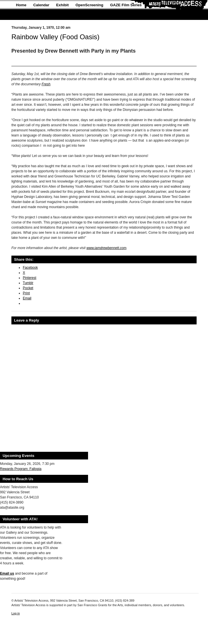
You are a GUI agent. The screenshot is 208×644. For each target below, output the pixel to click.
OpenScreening (89, 5)
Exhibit (62, 5)
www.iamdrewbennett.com (106, 248)
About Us (24, 15)
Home (21, 5)
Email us (7, 573)
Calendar (41, 5)
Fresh (46, 84)
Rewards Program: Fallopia (21, 469)
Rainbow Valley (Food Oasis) (55, 37)
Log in (16, 613)
